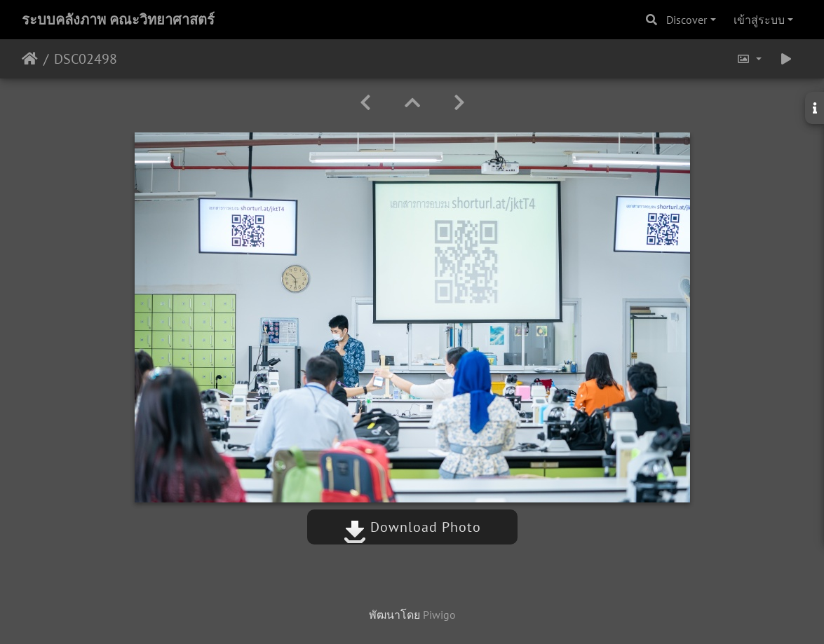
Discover (687, 20)
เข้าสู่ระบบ (759, 20)
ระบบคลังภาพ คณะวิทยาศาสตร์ (118, 20)
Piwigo (439, 615)
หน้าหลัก (30, 59)
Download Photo (412, 527)
